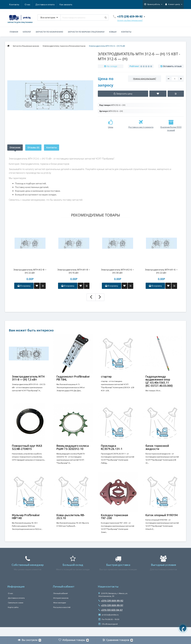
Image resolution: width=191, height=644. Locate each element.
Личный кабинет (61, 603)
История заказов (61, 607)
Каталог (27, 32)
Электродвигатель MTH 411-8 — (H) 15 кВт (74, 271)
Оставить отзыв (172, 66)
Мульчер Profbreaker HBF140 (26, 523)
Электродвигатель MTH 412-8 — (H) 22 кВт (30, 271)
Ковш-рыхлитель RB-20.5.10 (71, 523)
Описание (15, 147)
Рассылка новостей (62, 616)
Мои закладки (60, 612)
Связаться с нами (16, 612)
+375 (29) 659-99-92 (111, 610)
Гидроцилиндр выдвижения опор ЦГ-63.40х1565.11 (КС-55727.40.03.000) (159, 381)
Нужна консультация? (145, 79)
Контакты (68, 4)
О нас (12, 4)
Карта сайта (13, 616)
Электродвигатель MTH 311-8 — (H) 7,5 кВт (28, 378)
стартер (106, 376)
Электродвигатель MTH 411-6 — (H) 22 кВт (161, 271)
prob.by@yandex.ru (109, 624)
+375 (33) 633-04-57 (111, 619)
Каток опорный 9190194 (162, 521)
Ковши (113, 32)
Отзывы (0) (33, 147)
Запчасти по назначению (49, 32)
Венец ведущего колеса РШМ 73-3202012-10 (73, 450)
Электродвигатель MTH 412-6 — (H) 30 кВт (117, 271)
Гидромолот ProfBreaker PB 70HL (73, 378)
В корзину (24, 286)
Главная (14, 32)
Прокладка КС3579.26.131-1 (112, 450)
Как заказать (51, 4)
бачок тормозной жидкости (157, 450)
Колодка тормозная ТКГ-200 (114, 523)
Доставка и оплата (30, 4)
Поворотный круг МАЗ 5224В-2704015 (27, 450)
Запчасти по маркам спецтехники (86, 32)
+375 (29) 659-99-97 (111, 615)
